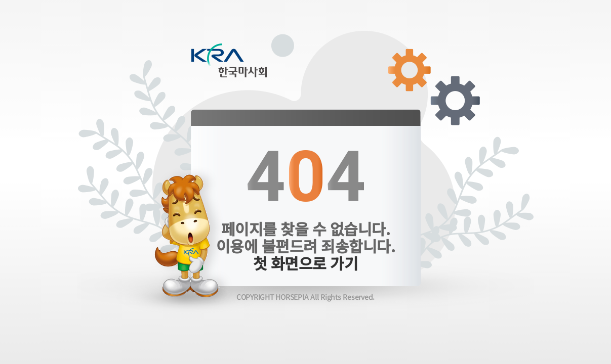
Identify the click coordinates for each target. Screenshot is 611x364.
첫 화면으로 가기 (306, 263)
